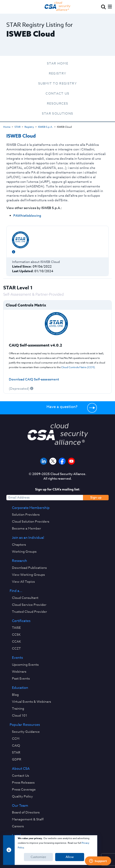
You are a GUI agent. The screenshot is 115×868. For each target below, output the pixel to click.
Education (20, 688)
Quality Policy (22, 797)
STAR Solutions (58, 114)
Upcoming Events (25, 665)
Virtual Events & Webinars (31, 702)
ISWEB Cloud (21, 136)
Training (18, 709)
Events (17, 658)
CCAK (16, 642)
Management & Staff (28, 819)
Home (7, 127)
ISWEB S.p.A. (45, 127)
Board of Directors (26, 813)
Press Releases (23, 783)
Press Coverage (24, 790)
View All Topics (23, 582)
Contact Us (57, 94)
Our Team (20, 806)
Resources (57, 104)
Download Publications (29, 568)
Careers (18, 826)
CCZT (16, 649)
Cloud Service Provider (29, 605)
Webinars (19, 672)
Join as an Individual (28, 538)
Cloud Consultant (25, 598)
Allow (70, 857)
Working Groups (24, 552)
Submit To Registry (57, 84)
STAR (17, 127)
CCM (16, 739)
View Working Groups (28, 575)
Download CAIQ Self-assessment (34, 379)
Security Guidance (26, 732)
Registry (58, 73)
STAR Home (57, 63)
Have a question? (62, 407)
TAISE (16, 628)
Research (19, 561)
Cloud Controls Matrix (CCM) (78, 367)
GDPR (17, 760)
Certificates (21, 621)
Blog (15, 695)
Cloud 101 (20, 716)
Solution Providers (26, 515)
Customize (38, 857)
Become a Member (26, 529)
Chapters (19, 545)
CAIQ (16, 746)
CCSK (16, 635)
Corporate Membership (31, 508)
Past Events (21, 679)
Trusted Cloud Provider (29, 612)
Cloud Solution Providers (31, 522)
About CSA (21, 769)
